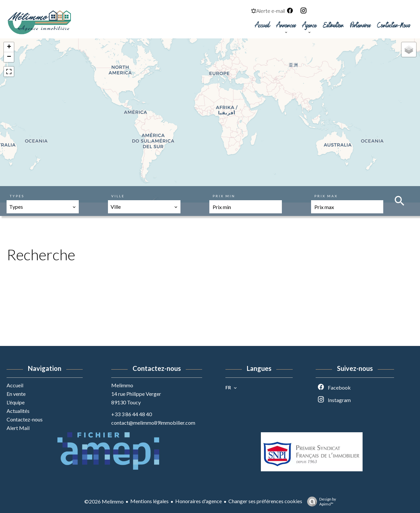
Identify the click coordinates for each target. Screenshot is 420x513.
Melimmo (122, 385)
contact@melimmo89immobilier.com (153, 423)
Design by (320, 502)
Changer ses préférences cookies (265, 501)
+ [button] (9, 47)
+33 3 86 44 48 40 (132, 414)
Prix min (224, 196)
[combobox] (43, 207)
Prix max (326, 196)
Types (17, 196)
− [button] (9, 57)
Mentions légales (149, 501)
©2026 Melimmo (104, 501)
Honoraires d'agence (199, 501)
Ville (118, 196)
